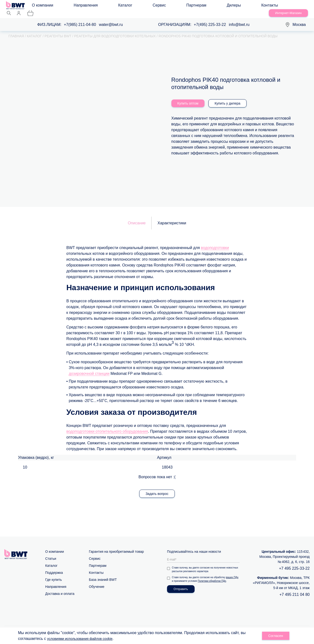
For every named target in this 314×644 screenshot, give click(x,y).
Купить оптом (188, 98)
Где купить (54, 575)
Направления (76, 6)
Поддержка (54, 568)
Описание (137, 218)
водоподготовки (215, 243)
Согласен (276, 636)
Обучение (97, 582)
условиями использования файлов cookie (84, 639)
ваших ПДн (232, 572)
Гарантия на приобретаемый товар (116, 546)
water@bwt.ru (111, 19)
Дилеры (166, 6)
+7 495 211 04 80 (295, 589)
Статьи (51, 553)
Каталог (101, 6)
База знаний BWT (103, 575)
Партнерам (143, 6)
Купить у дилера (228, 98)
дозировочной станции (89, 368)
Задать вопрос (157, 489)
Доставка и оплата (60, 589)
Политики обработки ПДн (212, 576)
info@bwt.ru (239, 19)
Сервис (120, 6)
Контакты (187, 6)
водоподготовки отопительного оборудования (107, 426)
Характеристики (172, 218)
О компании (47, 6)
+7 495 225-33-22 (294, 563)
